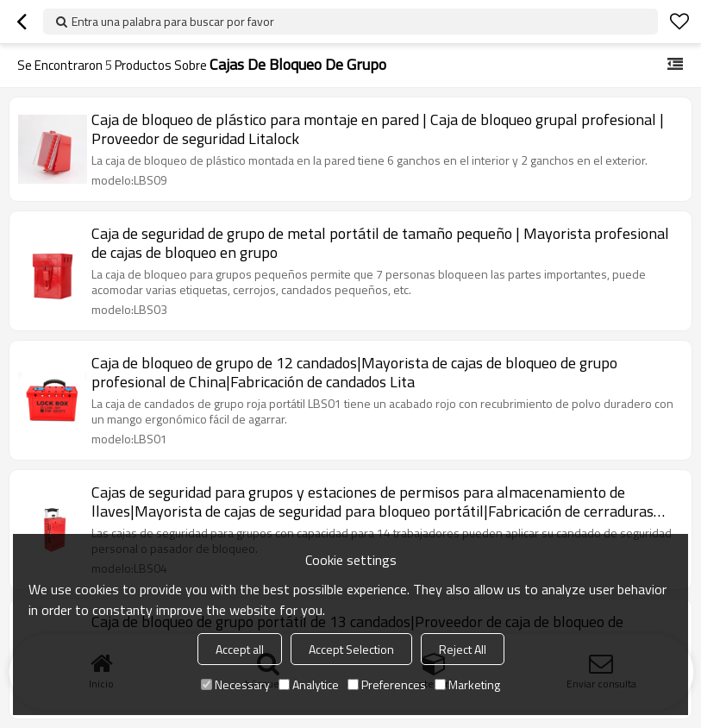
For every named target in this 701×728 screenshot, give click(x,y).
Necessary (235, 684)
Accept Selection (351, 649)
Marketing (467, 684)
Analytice (309, 684)
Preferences (387, 684)
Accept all (240, 649)
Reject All (463, 649)
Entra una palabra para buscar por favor (173, 21)
